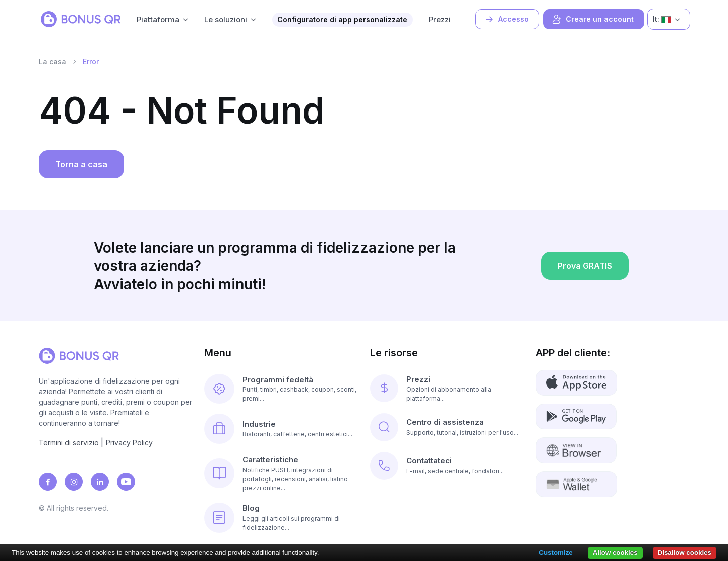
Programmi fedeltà (278, 379)
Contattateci (429, 460)
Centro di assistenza (445, 422)
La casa (52, 62)
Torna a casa (81, 164)
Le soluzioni (226, 19)
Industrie (259, 424)
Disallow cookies (685, 553)
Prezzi (440, 19)
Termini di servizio (69, 443)
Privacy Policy (129, 443)
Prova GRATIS (585, 269)
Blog (251, 508)
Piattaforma (158, 19)
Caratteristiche (270, 459)
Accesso (506, 19)
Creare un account (593, 19)
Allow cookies (615, 553)
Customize (556, 553)
